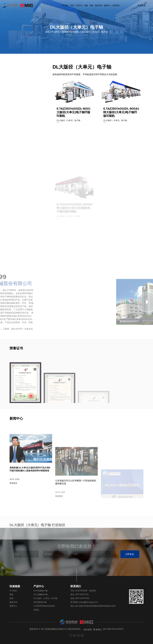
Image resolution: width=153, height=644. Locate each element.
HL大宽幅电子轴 (11, 105)
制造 (86, 5)
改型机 (7, 136)
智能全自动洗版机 (19, 174)
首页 (72, 5)
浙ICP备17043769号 (113, 629)
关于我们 (65, 5)
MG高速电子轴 (11, 120)
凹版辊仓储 (19, 166)
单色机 (7, 143)
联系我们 (116, 5)
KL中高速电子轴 (11, 98)
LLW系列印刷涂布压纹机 (15, 128)
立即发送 (130, 554)
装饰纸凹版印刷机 (71, 32)
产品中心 (79, 5)
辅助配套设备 (19, 182)
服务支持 (99, 5)
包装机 (7, 151)
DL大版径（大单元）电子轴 (16, 113)
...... (35, 614)
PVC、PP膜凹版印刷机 (19, 159)
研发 (92, 5)
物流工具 (19, 189)
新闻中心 (107, 5)
